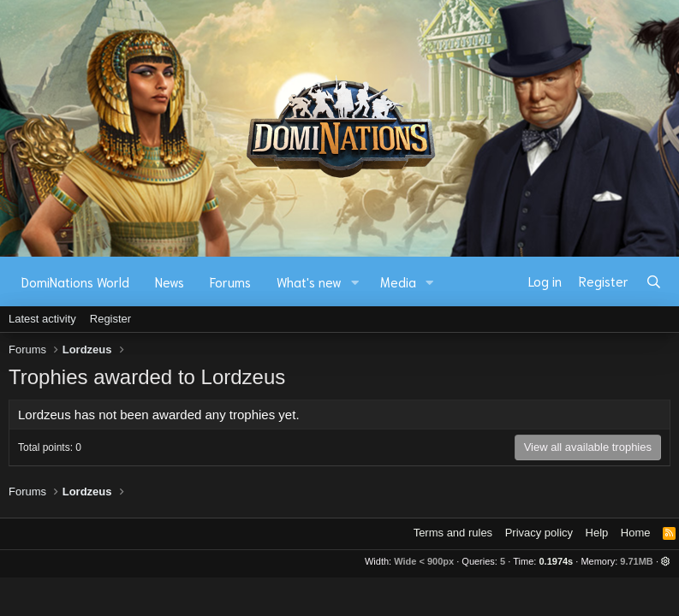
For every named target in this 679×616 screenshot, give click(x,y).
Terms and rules (453, 533)
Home (636, 533)
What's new (309, 281)
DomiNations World (75, 281)
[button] (355, 282)
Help (597, 533)
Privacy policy (539, 533)
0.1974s (556, 561)
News (170, 281)
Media (398, 281)
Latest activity (42, 319)
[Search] (654, 281)
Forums (230, 281)
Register (110, 319)
